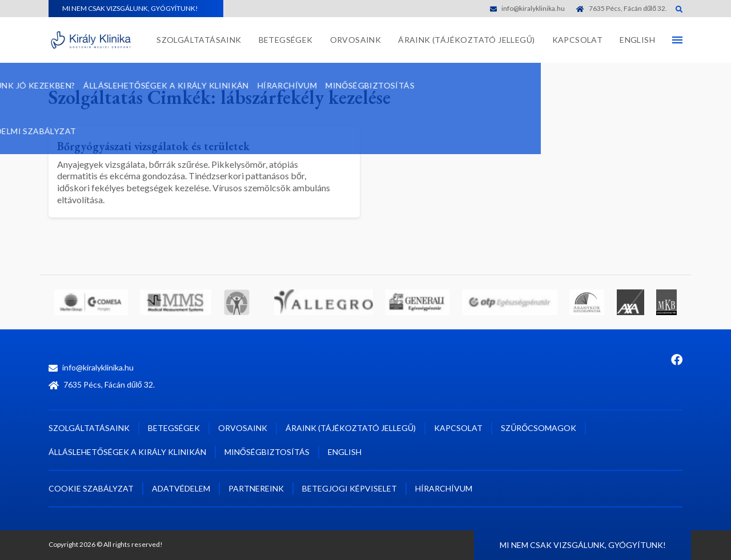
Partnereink (256, 488)
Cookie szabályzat (91, 488)
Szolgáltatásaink (199, 40)
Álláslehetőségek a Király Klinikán (127, 452)
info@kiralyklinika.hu (527, 8)
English (637, 40)
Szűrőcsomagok (539, 428)
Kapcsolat (578, 40)
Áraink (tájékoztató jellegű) (466, 40)
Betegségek (286, 40)
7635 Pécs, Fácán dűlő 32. (622, 8)
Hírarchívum (444, 488)
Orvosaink (356, 40)
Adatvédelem (181, 488)
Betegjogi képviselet (350, 488)
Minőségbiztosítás (267, 452)
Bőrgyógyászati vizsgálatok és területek (170, 145)
